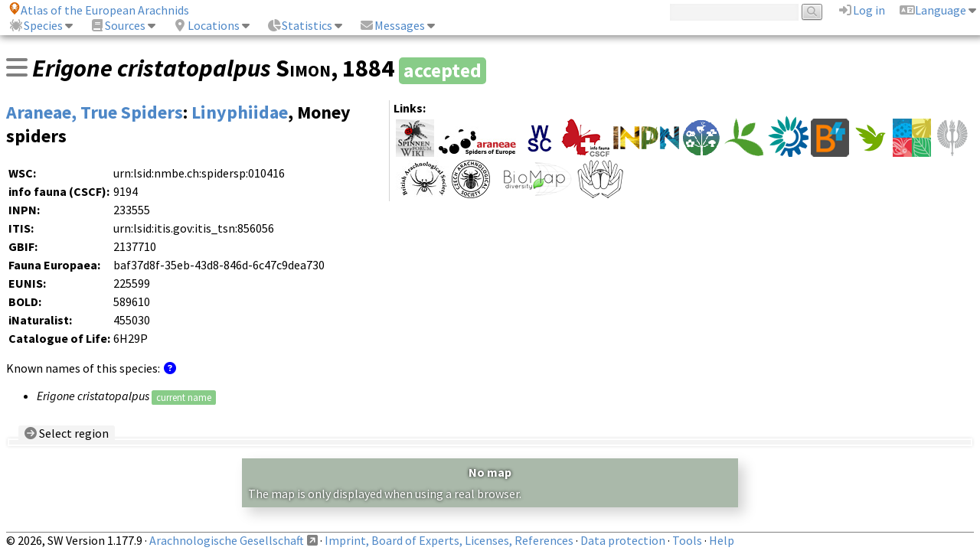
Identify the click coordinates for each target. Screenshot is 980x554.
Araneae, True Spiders (95, 112)
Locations (206, 25)
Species (36, 25)
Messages (392, 25)
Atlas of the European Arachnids (99, 10)
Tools (687, 540)
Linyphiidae (240, 112)
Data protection (623, 540)
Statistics (299, 25)
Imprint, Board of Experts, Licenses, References (449, 540)
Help (722, 540)
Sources (118, 25)
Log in (861, 10)
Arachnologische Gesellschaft (227, 540)
